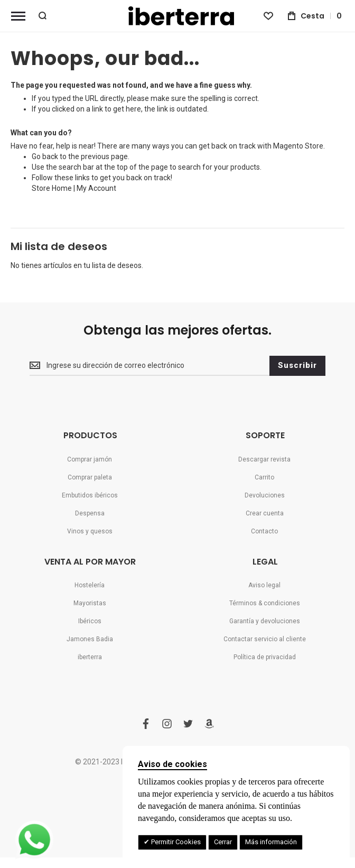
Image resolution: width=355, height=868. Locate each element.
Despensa (90, 513)
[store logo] (177, 16)
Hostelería (90, 585)
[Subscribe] (297, 366)
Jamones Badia (90, 639)
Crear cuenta (265, 513)
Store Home (52, 188)
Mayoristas (90, 603)
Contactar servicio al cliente (265, 639)
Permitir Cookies (175, 842)
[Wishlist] (268, 16)
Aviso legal (264, 585)
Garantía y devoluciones (265, 621)
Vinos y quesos (90, 531)
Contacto (264, 531)
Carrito (264, 477)
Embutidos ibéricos (90, 495)
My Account (96, 188)
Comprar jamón (90, 459)
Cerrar (223, 842)
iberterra (90, 657)
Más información (271, 842)
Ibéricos (90, 621)
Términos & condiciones (265, 603)
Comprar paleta (90, 477)
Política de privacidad (265, 657)
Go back (45, 156)
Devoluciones (265, 495)
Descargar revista (264, 459)
